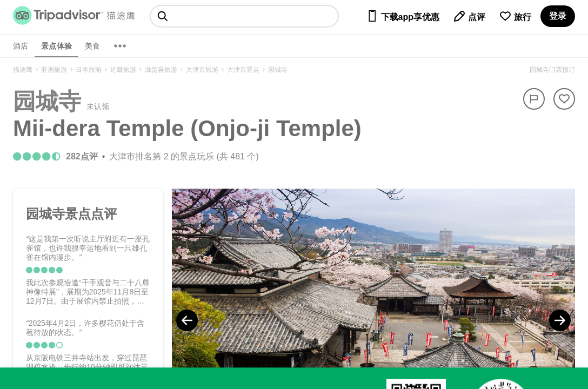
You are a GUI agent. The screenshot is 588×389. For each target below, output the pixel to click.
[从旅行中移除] (564, 99)
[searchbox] (244, 16)
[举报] (534, 99)
